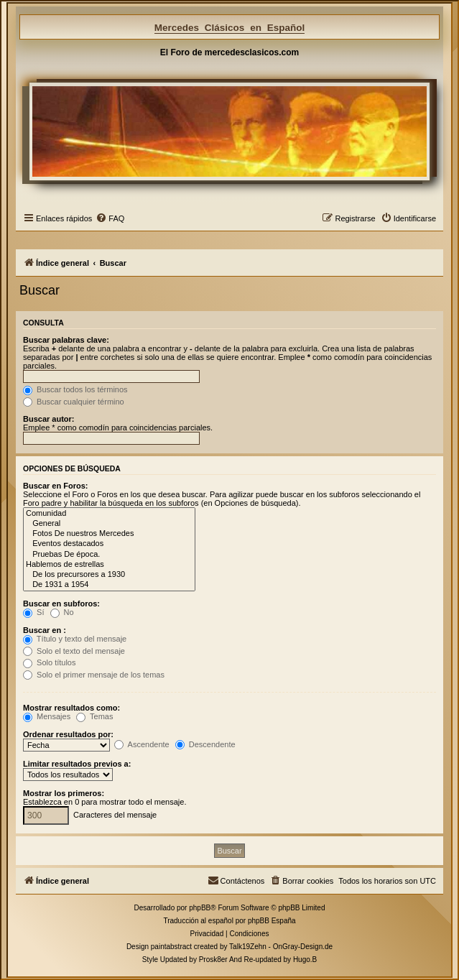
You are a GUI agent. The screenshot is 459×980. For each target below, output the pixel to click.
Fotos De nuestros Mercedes (109, 534)
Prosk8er (213, 960)
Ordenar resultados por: (68, 734)
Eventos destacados (109, 544)
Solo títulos (49, 662)
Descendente (205, 744)
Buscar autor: (49, 419)
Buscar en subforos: (61, 604)
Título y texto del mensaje (75, 639)
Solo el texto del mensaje (74, 651)
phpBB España (272, 921)
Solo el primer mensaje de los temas (94, 675)
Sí (33, 612)
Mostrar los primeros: (64, 793)
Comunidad (109, 514)
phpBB (200, 908)
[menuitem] (110, 218)
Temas (94, 716)
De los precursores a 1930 (109, 575)
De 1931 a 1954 (109, 585)
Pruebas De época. (109, 555)
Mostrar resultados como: (71, 708)
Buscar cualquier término (74, 402)
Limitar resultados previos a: (77, 764)
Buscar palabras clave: (66, 340)
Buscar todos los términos (75, 389)
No (62, 612)
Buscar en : (45, 630)
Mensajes (47, 716)
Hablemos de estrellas (109, 565)
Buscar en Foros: (55, 486)
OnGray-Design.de (303, 947)
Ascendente (142, 744)
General (109, 524)
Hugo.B (305, 960)
